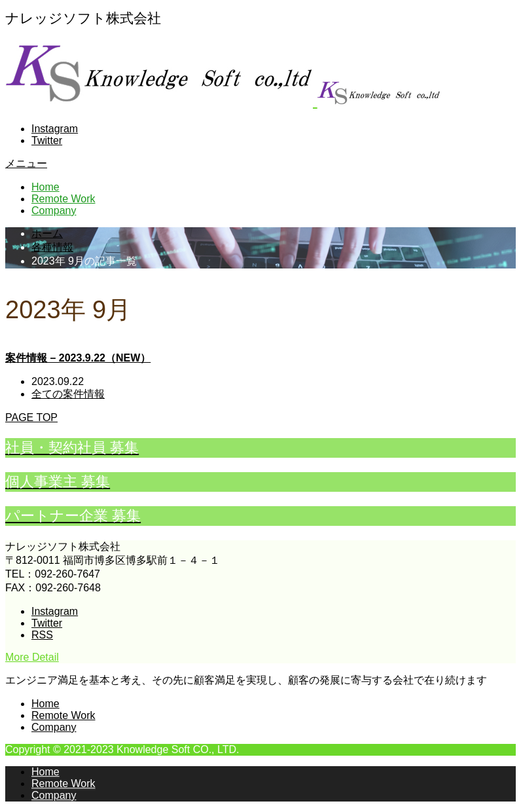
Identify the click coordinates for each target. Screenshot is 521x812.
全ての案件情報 (68, 394)
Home (45, 187)
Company (54, 211)
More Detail (32, 657)
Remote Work (63, 199)
